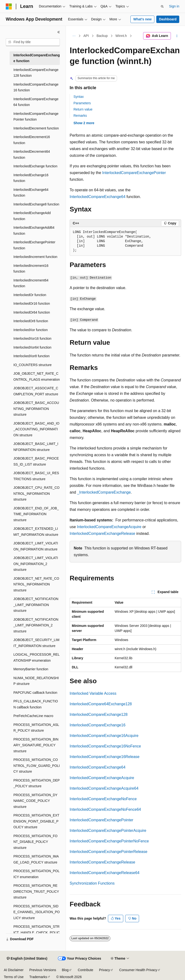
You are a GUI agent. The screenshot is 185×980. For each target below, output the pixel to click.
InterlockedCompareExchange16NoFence (105, 746)
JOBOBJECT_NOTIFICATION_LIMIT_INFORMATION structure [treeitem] (36, 605)
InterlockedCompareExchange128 (99, 715)
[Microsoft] (9, 6)
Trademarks (38, 977)
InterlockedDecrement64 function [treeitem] (32, 155)
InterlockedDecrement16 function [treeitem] (32, 140)
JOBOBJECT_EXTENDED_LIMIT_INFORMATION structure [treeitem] (36, 532)
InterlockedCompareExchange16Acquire (104, 736)
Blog (65, 970)
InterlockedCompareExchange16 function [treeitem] (36, 87)
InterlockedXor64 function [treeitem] (32, 347)
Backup (102, 36)
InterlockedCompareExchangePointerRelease (109, 852)
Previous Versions (43, 970)
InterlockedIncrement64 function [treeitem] (31, 283)
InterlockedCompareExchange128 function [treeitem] (36, 73)
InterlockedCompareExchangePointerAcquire (108, 831)
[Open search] (162, 6)
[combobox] (33, 42)
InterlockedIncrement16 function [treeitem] (31, 269)
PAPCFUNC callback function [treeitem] (35, 693)
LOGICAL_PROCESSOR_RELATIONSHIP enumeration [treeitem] (36, 657)
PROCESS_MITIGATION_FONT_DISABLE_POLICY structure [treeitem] (35, 842)
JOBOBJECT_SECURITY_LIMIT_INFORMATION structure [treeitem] (36, 643)
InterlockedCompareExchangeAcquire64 (104, 788)
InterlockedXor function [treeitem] (31, 330)
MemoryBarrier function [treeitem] (31, 669)
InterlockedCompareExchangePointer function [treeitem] (36, 117)
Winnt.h (121, 36)
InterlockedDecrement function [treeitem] (36, 128)
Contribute (86, 970)
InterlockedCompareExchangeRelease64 (105, 873)
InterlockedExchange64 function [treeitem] (31, 193)
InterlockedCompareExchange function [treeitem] (37, 58)
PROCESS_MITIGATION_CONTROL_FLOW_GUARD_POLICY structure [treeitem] (37, 766)
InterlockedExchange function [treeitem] (35, 166)
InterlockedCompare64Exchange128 (101, 704)
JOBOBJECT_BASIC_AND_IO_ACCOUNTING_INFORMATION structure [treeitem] (36, 429)
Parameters (82, 103)
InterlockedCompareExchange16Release (105, 757)
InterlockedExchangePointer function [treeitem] (34, 245)
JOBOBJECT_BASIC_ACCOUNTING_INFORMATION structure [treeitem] (36, 409)
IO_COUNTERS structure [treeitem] (32, 365)
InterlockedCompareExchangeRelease (102, 534)
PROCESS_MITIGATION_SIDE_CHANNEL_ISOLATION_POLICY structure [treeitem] (36, 912)
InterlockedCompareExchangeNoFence (103, 799)
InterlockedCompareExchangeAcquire (109, 527)
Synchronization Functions (92, 883)
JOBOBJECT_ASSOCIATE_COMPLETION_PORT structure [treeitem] (36, 391)
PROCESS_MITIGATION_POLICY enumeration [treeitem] (36, 874)
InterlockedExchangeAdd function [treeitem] (32, 216)
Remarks (80, 116)
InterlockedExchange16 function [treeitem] (31, 178)
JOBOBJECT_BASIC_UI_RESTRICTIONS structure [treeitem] (36, 476)
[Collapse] (59, 32)
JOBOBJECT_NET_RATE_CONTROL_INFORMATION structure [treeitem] (36, 584)
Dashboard (168, 19)
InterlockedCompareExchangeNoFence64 (105, 809)
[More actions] (177, 36)
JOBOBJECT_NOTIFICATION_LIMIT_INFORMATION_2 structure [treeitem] (36, 625)
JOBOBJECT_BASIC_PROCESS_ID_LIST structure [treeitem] (36, 461)
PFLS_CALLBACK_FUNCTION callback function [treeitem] (36, 704)
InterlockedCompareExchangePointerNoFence (109, 841)
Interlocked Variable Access (93, 693)
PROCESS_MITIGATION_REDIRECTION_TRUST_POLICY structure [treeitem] (36, 891)
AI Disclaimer (14, 970)
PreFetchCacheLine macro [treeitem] (33, 716)
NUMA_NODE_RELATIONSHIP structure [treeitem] (36, 681)
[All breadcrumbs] (74, 36)
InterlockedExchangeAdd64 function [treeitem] (34, 230)
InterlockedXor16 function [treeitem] (32, 338)
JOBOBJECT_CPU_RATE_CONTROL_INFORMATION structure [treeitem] (36, 493)
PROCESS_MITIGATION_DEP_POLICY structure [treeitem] (36, 783)
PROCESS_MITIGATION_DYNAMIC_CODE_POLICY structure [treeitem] (35, 801)
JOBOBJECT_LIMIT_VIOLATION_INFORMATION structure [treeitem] (36, 546)
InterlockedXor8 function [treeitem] (31, 356)
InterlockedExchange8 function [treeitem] (36, 204)
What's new (142, 19)
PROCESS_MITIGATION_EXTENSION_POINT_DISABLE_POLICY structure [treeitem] (36, 821)
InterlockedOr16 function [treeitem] (32, 303)
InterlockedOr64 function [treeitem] (32, 312)
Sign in (174, 6)
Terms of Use (14, 977)
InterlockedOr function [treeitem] (30, 295)
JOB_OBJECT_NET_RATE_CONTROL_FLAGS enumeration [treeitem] (37, 376)
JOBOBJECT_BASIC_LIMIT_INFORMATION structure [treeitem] (36, 447)
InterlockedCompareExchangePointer (134, 173)
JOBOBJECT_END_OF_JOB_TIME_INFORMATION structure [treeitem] (36, 514)
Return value (83, 109)
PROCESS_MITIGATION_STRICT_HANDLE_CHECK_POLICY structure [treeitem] (37, 932)
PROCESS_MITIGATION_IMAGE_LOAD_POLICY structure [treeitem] (36, 859)
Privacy (105, 970)
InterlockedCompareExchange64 (98, 197)
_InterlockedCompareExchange (104, 492)
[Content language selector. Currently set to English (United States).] (27, 959)
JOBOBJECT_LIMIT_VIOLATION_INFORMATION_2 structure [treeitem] (36, 564)
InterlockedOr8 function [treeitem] (31, 321)
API (86, 36)
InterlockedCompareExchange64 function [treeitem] (36, 102)
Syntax (79, 97)
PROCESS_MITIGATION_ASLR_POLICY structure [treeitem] (36, 728)
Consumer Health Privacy (138, 970)
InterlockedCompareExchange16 (98, 725)
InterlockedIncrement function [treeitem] (35, 257)
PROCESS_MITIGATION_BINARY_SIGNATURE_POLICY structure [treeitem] (36, 745)
